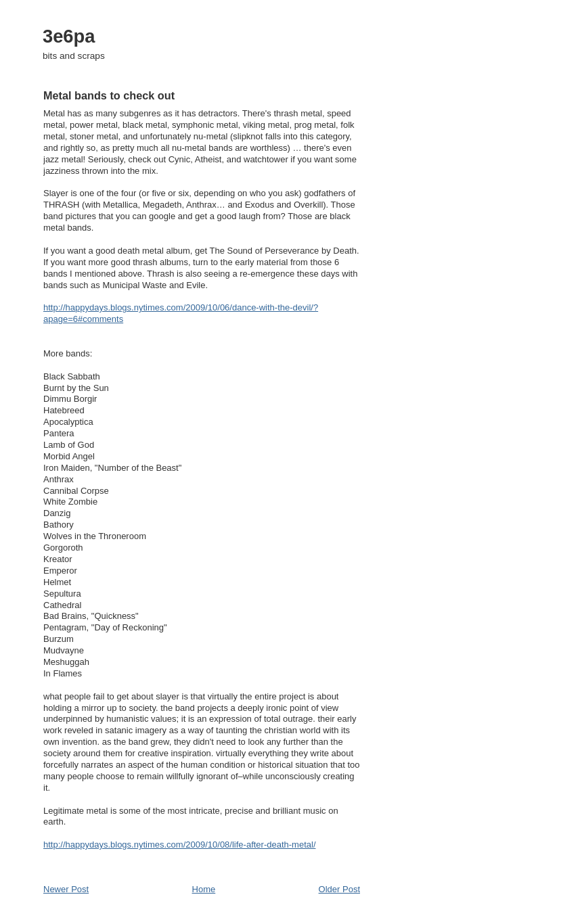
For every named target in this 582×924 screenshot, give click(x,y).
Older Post (339, 889)
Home (204, 889)
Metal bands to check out (109, 95)
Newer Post (66, 889)
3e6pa (69, 36)
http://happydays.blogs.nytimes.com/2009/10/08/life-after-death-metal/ (180, 845)
